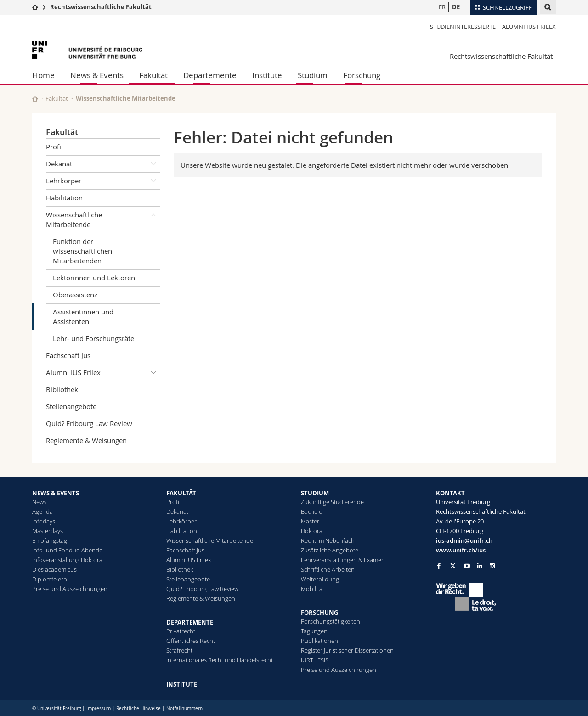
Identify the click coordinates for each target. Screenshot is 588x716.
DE (456, 7)
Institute (267, 75)
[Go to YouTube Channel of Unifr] (467, 566)
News (39, 502)
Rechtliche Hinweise (139, 708)
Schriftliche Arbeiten (328, 569)
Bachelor (313, 511)
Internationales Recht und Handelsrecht (220, 660)
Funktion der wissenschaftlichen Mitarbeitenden (82, 251)
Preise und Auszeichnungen (70, 589)
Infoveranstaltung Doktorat (68, 560)
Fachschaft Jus (68, 355)
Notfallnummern (184, 708)
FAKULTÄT (181, 493)
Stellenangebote (71, 406)
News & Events (97, 75)
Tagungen (314, 631)
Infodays (44, 521)
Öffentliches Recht (191, 641)
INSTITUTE (182, 684)
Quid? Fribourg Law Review (89, 423)
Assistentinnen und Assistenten (83, 316)
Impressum (99, 708)
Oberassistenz (75, 295)
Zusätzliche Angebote (330, 550)
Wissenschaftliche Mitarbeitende (126, 98)
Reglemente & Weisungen (86, 440)
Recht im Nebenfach (328, 540)
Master (310, 521)
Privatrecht (181, 631)
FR (442, 7)
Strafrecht (179, 650)
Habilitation (64, 198)
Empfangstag (50, 540)
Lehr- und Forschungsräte (93, 338)
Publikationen (319, 641)
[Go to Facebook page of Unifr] (439, 566)
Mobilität (313, 589)
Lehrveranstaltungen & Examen (343, 560)
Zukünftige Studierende (332, 502)
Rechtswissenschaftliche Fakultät (101, 7)
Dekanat (103, 164)
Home (43, 75)
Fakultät (153, 75)
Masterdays (48, 531)
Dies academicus (54, 569)
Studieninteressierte (463, 27)
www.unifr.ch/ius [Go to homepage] (461, 550)
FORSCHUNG (319, 613)
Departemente (210, 75)
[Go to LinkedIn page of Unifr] (480, 566)
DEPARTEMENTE (190, 622)
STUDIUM (315, 493)
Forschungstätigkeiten (331, 621)
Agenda (42, 511)
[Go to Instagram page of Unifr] (492, 566)
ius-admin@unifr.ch (464, 540)
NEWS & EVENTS (56, 493)
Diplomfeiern (50, 579)
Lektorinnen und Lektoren (94, 278)
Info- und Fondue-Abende (67, 550)
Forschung (362, 75)
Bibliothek (62, 389)
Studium (313, 75)
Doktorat (313, 531)
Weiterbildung (320, 579)
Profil (54, 147)
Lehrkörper (103, 181)
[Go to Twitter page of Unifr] (453, 566)
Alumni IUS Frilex (529, 27)
